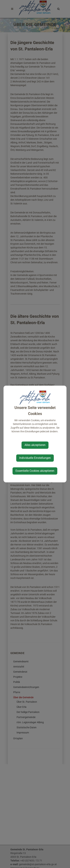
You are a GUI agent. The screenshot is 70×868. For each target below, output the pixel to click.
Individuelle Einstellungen (35, 458)
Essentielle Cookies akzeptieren (35, 471)
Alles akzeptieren (35, 445)
